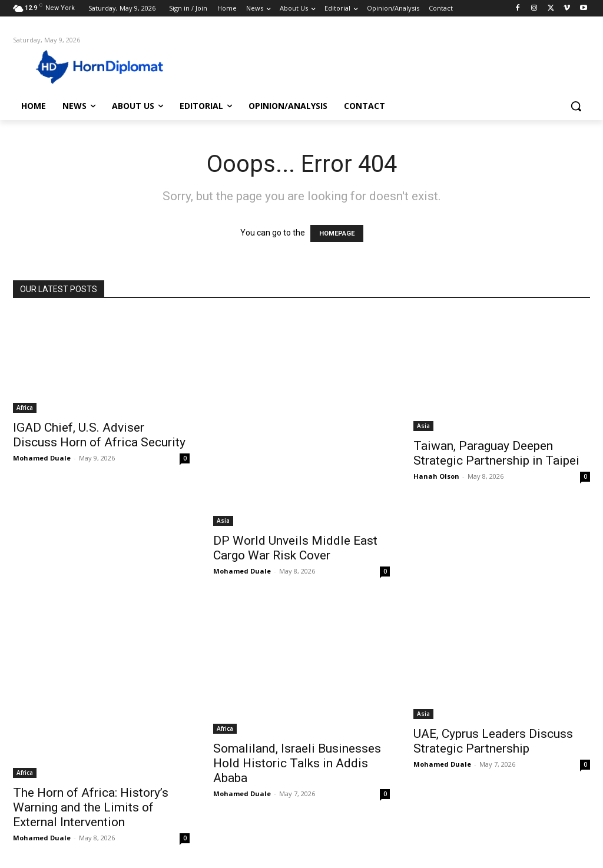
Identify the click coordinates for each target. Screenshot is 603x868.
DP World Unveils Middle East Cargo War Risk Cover (295, 548)
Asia (223, 521)
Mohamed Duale (42, 458)
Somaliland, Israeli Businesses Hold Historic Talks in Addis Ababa (297, 763)
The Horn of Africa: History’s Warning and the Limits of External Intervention (91, 807)
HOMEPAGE (337, 233)
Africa (25, 408)
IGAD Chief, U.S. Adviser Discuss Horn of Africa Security (99, 435)
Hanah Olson (436, 476)
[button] (576, 106)
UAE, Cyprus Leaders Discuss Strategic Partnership (493, 741)
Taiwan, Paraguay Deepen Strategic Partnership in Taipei (496, 453)
